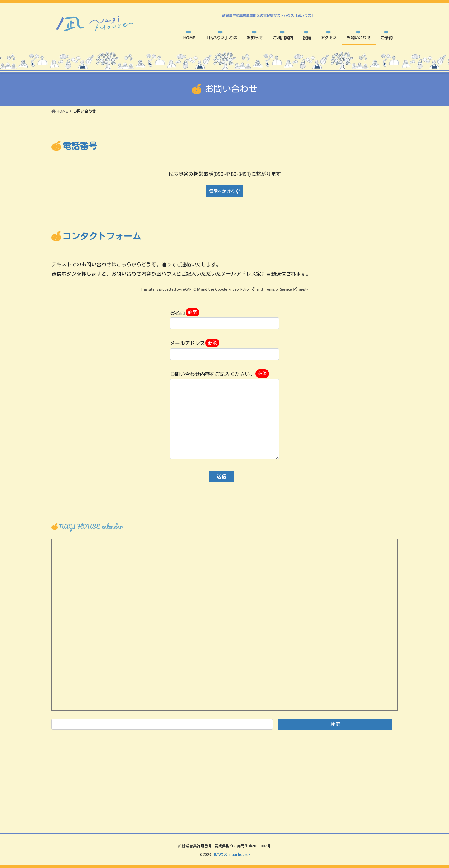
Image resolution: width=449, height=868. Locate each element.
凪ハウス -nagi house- (231, 854)
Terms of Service (278, 289)
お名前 (224, 319)
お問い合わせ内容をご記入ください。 (224, 414)
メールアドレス (224, 349)
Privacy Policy (239, 289)
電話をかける (222, 191)
